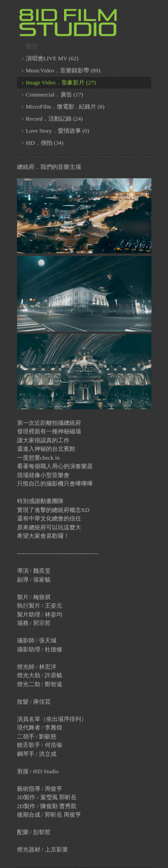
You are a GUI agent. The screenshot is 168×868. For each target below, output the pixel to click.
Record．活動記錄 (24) (54, 119)
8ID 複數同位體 (69, 22)
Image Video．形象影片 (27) (61, 82)
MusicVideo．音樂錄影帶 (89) (63, 70)
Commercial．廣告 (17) (55, 94)
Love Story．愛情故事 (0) (58, 131)
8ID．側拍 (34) (45, 143)
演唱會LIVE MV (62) (52, 58)
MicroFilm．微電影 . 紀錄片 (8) (65, 107)
